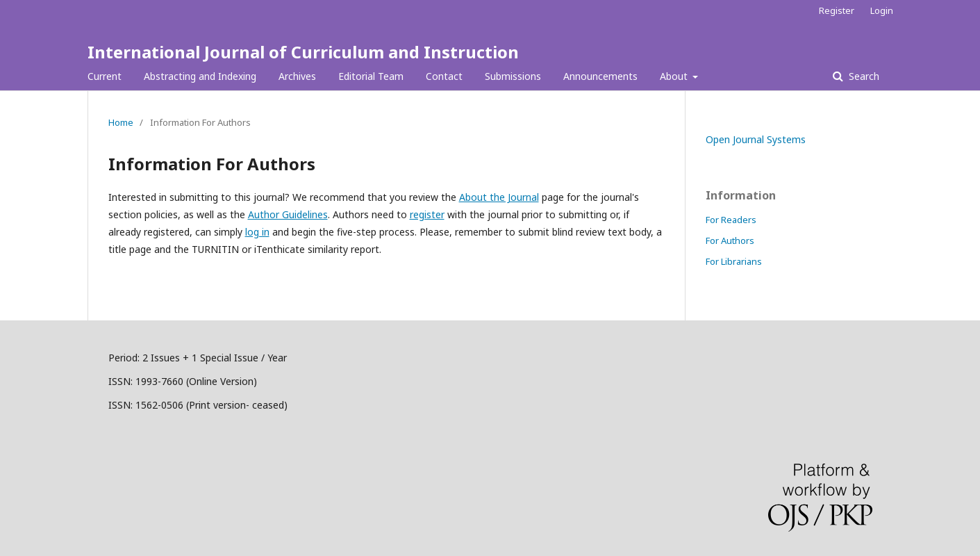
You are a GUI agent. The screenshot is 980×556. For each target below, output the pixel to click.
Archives (297, 76)
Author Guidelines (288, 214)
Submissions (513, 76)
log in (257, 232)
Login (882, 10)
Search (863, 76)
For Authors (730, 240)
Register (837, 10)
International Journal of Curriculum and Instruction (303, 52)
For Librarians (734, 261)
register (427, 214)
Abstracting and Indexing (200, 76)
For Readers (731, 220)
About (675, 76)
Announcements (600, 76)
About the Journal (499, 197)
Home (121, 122)
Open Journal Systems (756, 139)
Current (105, 76)
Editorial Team (371, 76)
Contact (444, 76)
